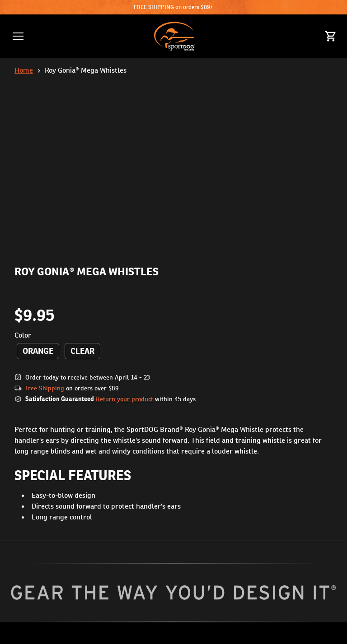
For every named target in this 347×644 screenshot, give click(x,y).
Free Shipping (45, 388)
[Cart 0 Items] (331, 36)
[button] (18, 36)
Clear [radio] (82, 351)
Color (23, 335)
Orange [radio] (38, 351)
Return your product (124, 399)
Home (24, 70)
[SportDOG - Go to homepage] (174, 36)
